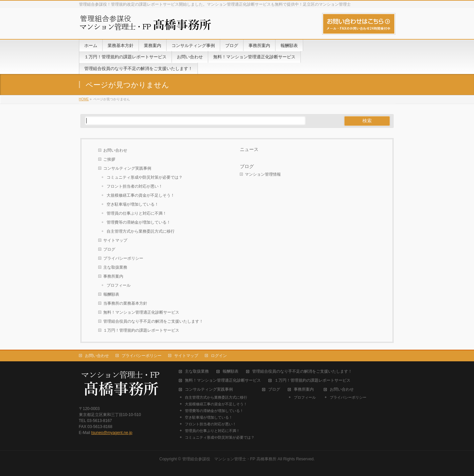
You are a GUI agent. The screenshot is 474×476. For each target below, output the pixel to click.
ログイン (219, 356)
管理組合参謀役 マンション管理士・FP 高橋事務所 (229, 459)
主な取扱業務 (115, 267)
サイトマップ (115, 240)
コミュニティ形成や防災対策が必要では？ (145, 177)
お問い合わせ (115, 150)
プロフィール (119, 285)
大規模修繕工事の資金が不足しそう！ (141, 195)
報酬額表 (111, 294)
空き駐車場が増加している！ (133, 204)
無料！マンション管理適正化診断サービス (141, 312)
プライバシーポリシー (123, 258)
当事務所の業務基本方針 (125, 303)
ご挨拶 (109, 159)
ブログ (109, 249)
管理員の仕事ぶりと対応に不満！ (137, 213)
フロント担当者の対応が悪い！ (135, 186)
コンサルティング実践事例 (127, 168)
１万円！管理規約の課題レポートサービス (141, 330)
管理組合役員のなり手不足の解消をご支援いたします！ (153, 321)
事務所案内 (113, 276)
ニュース (249, 149)
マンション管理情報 (263, 174)
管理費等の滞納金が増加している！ (139, 222)
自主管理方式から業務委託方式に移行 (141, 231)
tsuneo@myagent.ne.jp (112, 433)
